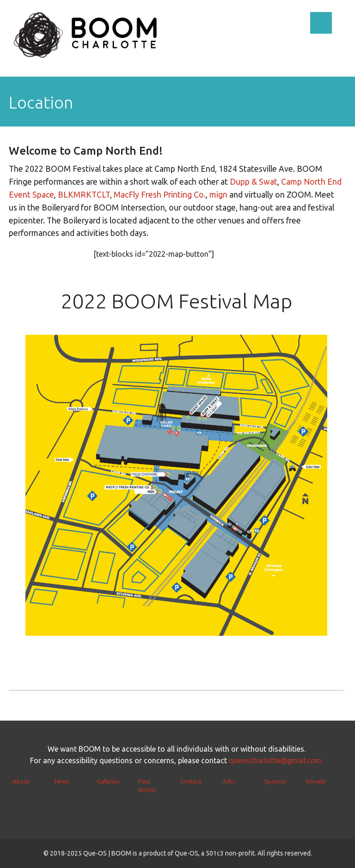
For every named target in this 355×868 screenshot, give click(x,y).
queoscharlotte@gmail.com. (276, 760)
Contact (191, 781)
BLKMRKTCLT (84, 195)
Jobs (229, 781)
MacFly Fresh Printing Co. (160, 195)
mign (218, 195)
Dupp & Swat (254, 182)
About (21, 781)
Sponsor (275, 781)
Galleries (108, 781)
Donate (316, 781)
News (62, 781)
